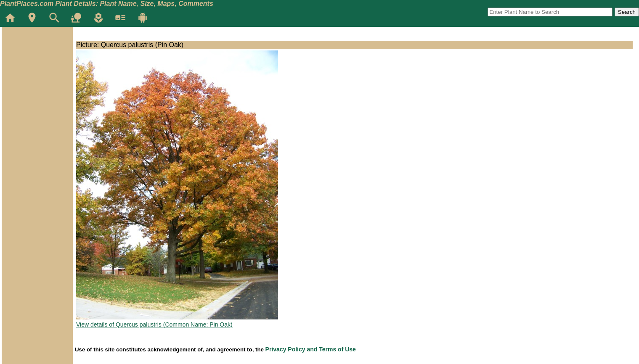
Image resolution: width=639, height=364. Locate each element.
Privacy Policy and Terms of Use (311, 349)
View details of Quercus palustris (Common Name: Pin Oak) (154, 324)
